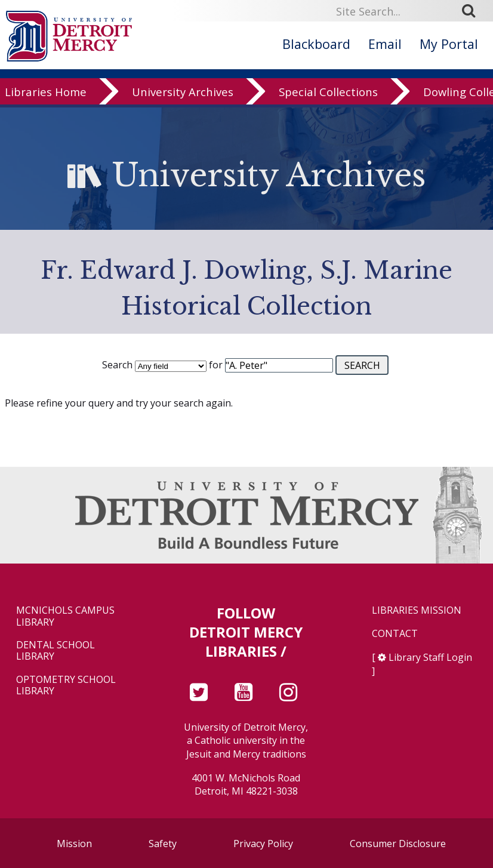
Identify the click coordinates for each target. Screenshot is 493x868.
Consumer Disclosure (398, 844)
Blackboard (316, 44)
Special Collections (328, 99)
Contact (395, 634)
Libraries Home (46, 99)
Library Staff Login (430, 657)
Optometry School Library (66, 685)
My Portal (449, 44)
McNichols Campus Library (65, 616)
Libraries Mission (417, 610)
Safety (163, 844)
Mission (74, 844)
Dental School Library (56, 651)
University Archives (183, 99)
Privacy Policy (263, 844)
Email (385, 44)
